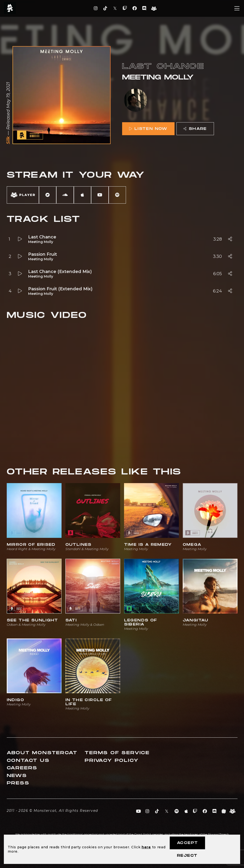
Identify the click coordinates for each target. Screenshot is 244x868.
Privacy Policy (112, 761)
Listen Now (148, 129)
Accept (187, 843)
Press (18, 783)
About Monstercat (42, 753)
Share (195, 129)
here (146, 847)
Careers (22, 768)
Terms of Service (117, 753)
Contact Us (28, 761)
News (17, 776)
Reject (187, 856)
